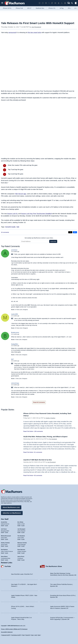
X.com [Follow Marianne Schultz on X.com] (23, 545)
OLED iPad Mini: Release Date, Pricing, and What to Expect (48, 437)
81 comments (38, 452)
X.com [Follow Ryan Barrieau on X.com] (23, 552)
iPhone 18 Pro (7, 8)
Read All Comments (39, 402)
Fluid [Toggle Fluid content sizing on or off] (23, 635)
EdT (12, 359)
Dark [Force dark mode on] (39, 635)
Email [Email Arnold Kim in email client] (2, 525)
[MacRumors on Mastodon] (52, 3)
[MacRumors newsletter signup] (65, 3)
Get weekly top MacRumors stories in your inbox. (39, 238)
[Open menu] (2, 3)
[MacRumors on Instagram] (43, 3)
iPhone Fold (19, 8)
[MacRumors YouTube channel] (55, 3)
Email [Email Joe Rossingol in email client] (19, 532)
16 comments (5, 232)
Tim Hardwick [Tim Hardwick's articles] (21, 535)
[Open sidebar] (76, 3)
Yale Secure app (20, 194)
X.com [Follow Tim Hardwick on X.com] (23, 539)
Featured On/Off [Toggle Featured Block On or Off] (6, 635)
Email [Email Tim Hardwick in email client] (19, 539)
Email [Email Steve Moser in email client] (2, 559)
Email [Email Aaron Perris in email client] (19, 559)
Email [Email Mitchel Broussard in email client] (2, 539)
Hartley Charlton (50, 418)
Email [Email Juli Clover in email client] (2, 532)
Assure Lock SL (13, 214)
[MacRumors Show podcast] (40, 3)
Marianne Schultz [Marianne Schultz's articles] (22, 542)
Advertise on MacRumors (12, 512)
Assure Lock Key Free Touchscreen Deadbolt (36, 214)
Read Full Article (28, 431)
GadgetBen (15, 344)
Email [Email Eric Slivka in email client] (19, 525)
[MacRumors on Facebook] (46, 3)
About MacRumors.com (11, 507)
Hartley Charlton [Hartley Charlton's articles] (5, 542)
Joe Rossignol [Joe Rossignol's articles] (21, 528)
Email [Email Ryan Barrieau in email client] (19, 552)
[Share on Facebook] (75, 232)
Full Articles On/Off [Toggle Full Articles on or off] (16, 635)
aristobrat (14, 250)
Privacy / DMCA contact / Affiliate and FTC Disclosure (14, 629)
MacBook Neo (40, 8)
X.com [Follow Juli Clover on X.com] (6, 532)
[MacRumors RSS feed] (62, 3)
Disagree (25, 310)
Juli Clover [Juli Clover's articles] (4, 528)
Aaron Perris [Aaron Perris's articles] (21, 556)
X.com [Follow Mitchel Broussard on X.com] (6, 539)
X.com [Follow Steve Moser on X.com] (6, 559)
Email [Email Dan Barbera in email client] (2, 552)
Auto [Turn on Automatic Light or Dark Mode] (32, 635)
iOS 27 (29, 8)
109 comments (38, 431)
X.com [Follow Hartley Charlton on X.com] (6, 545)
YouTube (8, 566)
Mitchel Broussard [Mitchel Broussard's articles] (6, 535)
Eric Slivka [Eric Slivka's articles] (20, 522)
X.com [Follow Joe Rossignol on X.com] (23, 532)
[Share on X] (70, 232)
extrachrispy (15, 383)
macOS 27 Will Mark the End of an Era (39, 460)
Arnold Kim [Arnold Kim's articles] (4, 522)
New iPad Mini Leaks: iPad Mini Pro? (22, 574)
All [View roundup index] (76, 8)
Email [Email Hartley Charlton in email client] (2, 545)
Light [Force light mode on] (36, 635)
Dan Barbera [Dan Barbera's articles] (4, 549)
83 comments (38, 475)
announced (12, 32)
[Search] (73, 3)
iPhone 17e (52, 8)
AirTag (62, 8)
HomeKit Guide (10, 227)
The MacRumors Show (54, 566)
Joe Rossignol (36, 27)
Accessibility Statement (7, 632)
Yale (18, 227)
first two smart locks (34, 32)
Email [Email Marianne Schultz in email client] (19, 545)
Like (21, 310)
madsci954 (15, 314)
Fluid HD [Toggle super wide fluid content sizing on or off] (28, 635)
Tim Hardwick (53, 439)
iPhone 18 (71, 8)
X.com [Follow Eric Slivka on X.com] (23, 525)
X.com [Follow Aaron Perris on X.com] (23, 559)
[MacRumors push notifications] (59, 3)
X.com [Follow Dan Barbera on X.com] (6, 552)
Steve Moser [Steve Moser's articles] (4, 556)
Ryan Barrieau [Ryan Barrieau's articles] (21, 549)
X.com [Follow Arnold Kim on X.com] (6, 525)
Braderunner (15, 332)
